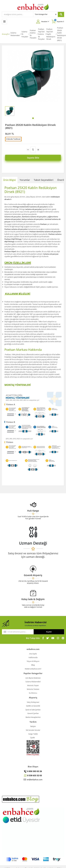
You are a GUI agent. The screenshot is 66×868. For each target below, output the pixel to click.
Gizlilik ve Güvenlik (33, 706)
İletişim (33, 726)
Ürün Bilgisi (9, 180)
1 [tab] (33, 118)
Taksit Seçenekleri (44, 180)
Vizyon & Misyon (33, 661)
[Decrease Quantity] (28, 150)
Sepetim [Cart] (59, 21)
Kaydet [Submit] (49, 632)
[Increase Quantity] (38, 150)
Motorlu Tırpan (33, 685)
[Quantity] (33, 150)
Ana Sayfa (33, 654)
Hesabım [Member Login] (45, 21)
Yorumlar (25, 180)
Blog (33, 665)
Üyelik (32, 738)
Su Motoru (33, 693)
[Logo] (33, 7)
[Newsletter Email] (18, 632)
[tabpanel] (10, 111)
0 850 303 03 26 (35, 771)
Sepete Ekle (33, 158)
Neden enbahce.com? (33, 669)
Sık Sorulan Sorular (33, 730)
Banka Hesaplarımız (33, 717)
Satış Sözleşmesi (33, 702)
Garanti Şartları (33, 713)
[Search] (18, 14)
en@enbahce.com (35, 780)
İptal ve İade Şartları (33, 710)
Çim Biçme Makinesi (33, 678)
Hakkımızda (33, 657)
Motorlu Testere (33, 689)
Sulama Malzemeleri (33, 682)
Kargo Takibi (33, 734)
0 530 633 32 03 (35, 775)
